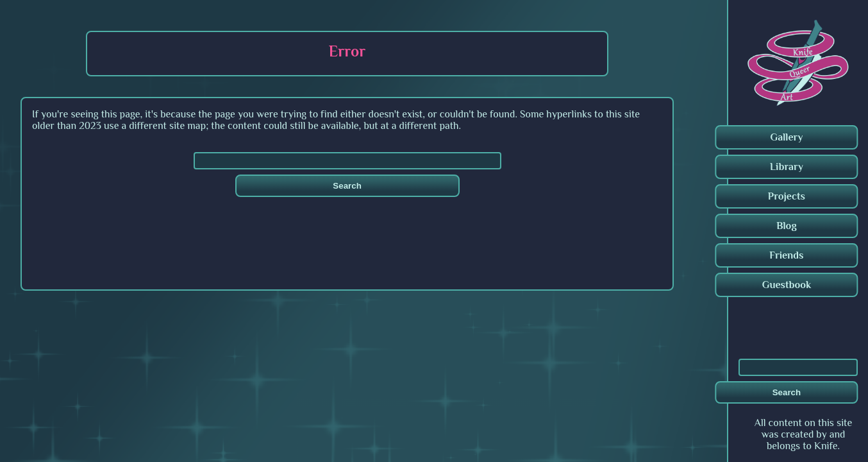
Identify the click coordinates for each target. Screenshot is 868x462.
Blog (787, 226)
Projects (787, 196)
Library (787, 167)
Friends (786, 255)
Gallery (786, 137)
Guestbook (787, 285)
